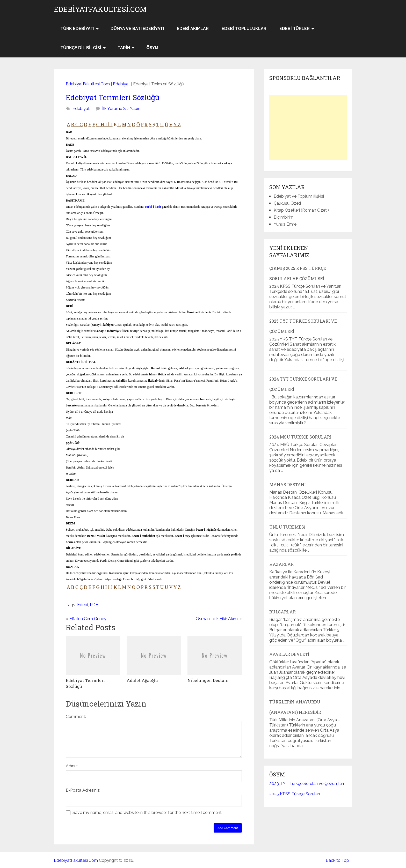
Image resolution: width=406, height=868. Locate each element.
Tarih (124, 48)
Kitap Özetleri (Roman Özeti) (301, 210)
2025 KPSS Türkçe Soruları (295, 794)
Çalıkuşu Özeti (287, 203)
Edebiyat (121, 84)
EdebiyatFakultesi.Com (100, 9)
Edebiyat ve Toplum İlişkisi (299, 196)
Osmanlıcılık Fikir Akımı (217, 619)
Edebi (83, 605)
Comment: (76, 717)
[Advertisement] (308, 127)
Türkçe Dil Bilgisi (81, 48)
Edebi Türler (295, 29)
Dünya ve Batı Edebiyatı (137, 29)
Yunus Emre (285, 224)
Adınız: (72, 766)
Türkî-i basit (153, 207)
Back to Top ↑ (339, 860)
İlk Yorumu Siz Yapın (121, 109)
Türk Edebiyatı (77, 29)
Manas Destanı (288, 484)
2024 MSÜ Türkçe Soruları (300, 437)
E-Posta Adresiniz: (83, 790)
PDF (94, 605)
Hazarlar (281, 564)
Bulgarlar (282, 612)
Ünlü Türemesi (287, 527)
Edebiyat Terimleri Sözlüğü (113, 97)
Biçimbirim (284, 217)
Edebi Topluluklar (244, 29)
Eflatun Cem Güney (88, 619)
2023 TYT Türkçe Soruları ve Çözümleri (307, 784)
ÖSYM (152, 48)
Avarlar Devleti (289, 654)
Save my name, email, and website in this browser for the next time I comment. (147, 813)
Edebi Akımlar (193, 29)
